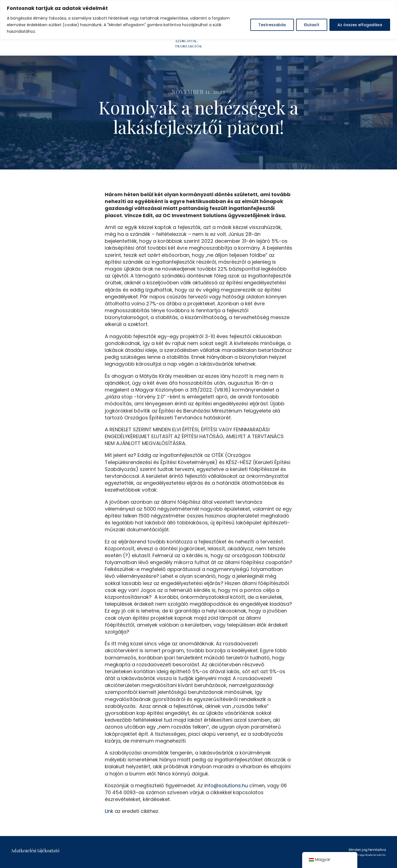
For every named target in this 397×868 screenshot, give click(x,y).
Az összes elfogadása (360, 25)
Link (109, 811)
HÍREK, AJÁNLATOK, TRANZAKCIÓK (188, 41)
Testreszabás (272, 25)
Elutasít (312, 25)
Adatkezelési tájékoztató (35, 851)
